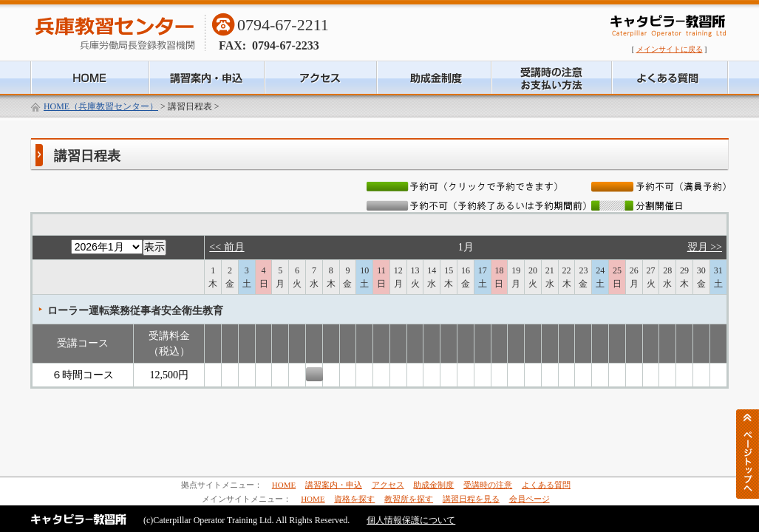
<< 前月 (227, 247)
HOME (284, 485)
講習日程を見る (471, 499)
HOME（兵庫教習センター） (101, 106)
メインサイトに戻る (670, 49)
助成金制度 (433, 485)
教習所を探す (409, 499)
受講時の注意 (488, 485)
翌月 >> (705, 247)
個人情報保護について (411, 520)
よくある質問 (546, 485)
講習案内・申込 (334, 485)
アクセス (388, 485)
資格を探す (354, 499)
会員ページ (530, 499)
